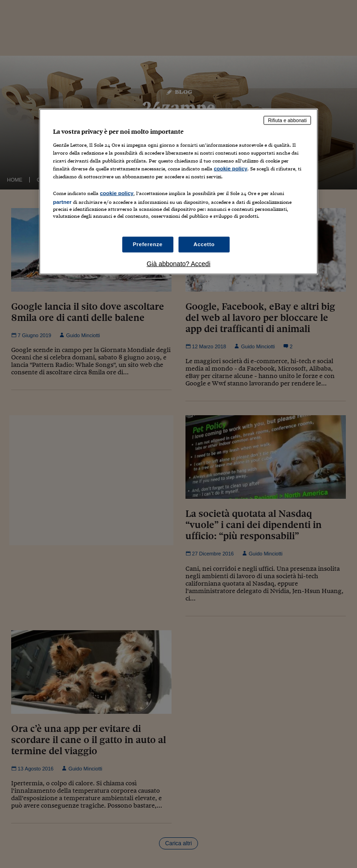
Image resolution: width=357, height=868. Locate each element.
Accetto (204, 244)
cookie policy (231, 169)
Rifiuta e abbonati (287, 120)
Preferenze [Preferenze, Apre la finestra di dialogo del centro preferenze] (148, 244)
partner (62, 202)
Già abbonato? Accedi (179, 263)
